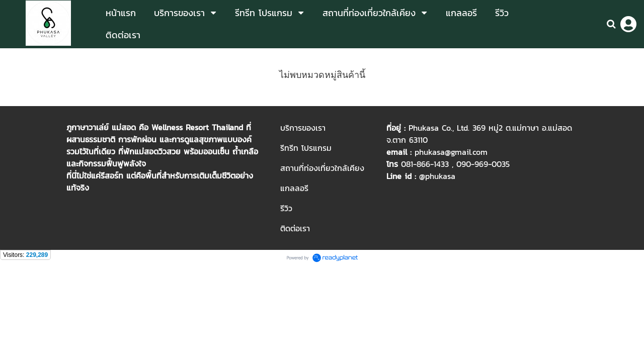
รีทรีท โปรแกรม (306, 148)
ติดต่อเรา (295, 228)
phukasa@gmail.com (451, 152)
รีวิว (286, 208)
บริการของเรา (303, 128)
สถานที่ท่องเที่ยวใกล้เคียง (322, 168)
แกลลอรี (294, 188)
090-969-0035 (483, 164)
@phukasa (437, 176)
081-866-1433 (425, 164)
